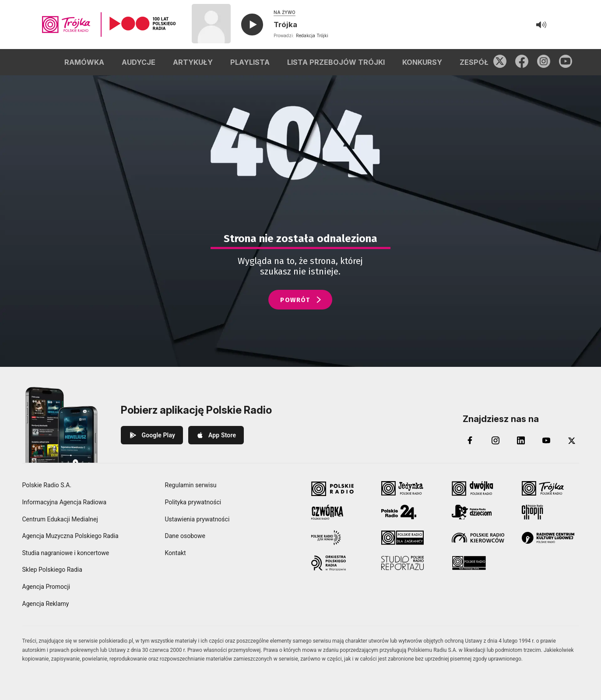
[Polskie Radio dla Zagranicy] (410, 538)
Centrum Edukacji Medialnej (60, 519)
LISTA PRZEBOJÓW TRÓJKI (336, 62)
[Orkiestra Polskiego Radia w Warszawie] (340, 563)
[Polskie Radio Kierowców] (480, 538)
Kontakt (176, 553)
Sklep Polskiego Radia (52, 570)
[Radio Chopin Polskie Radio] (550, 512)
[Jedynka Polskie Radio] (410, 489)
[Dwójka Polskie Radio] (480, 489)
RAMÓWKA (84, 62)
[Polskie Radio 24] (410, 512)
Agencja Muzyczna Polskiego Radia (70, 536)
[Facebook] (470, 440)
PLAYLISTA (250, 62)
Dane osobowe (185, 536)
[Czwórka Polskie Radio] (340, 512)
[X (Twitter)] (572, 440)
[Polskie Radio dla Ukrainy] (340, 538)
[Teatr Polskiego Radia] (480, 563)
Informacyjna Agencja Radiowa (65, 502)
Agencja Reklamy (46, 604)
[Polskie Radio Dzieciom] (480, 512)
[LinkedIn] (521, 440)
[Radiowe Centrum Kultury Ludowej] (550, 538)
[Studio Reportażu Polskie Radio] (410, 563)
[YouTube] (546, 440)
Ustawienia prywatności (197, 519)
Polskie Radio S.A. (47, 485)
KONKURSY (422, 62)
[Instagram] (496, 440)
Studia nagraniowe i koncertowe (66, 553)
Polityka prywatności (193, 502)
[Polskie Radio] (340, 489)
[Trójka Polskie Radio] (550, 489)
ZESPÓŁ (474, 62)
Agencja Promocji (46, 587)
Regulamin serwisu (191, 485)
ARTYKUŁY (193, 62)
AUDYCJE (139, 62)
